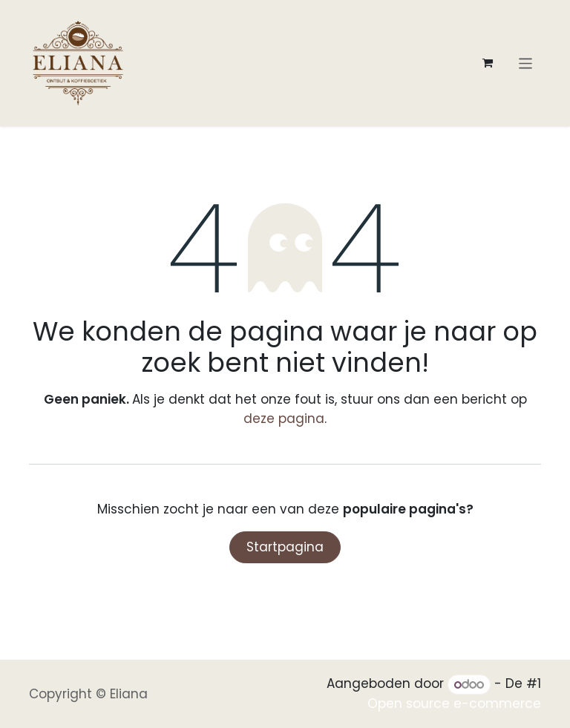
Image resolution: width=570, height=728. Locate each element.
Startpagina (285, 547)
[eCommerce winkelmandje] (488, 63)
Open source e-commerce (454, 704)
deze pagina (284, 419)
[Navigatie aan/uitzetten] (526, 63)
